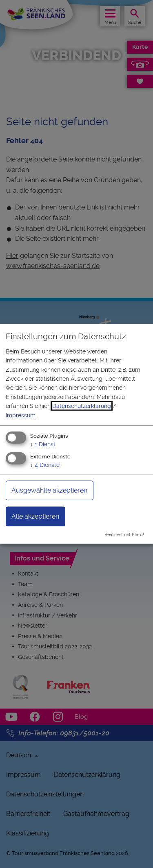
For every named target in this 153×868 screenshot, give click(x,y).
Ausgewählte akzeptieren (49, 490)
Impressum (21, 415)
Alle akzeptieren (35, 516)
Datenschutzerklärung (82, 406)
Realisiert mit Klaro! (124, 534)
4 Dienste (45, 465)
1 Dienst (43, 444)
